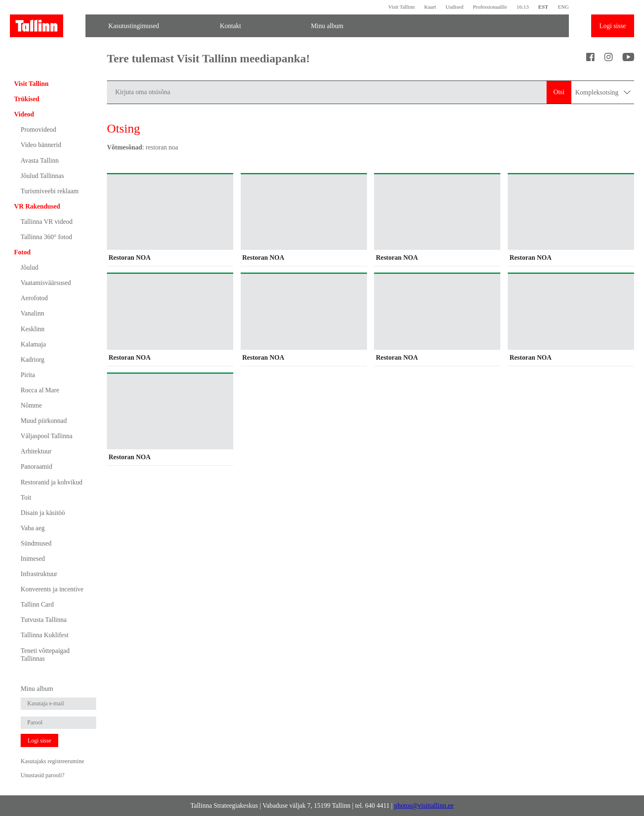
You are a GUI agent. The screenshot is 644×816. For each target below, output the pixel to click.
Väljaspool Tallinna (46, 436)
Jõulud (30, 267)
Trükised (27, 99)
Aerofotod (34, 298)
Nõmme (31, 405)
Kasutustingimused (134, 26)
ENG (563, 7)
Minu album (327, 26)
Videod (24, 114)
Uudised (454, 7)
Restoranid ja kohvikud (51, 482)
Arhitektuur (36, 451)
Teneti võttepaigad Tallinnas (45, 655)
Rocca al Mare (40, 390)
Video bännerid (41, 145)
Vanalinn (32, 313)
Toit (26, 497)
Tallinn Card (37, 604)
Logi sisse (613, 26)
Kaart (430, 7)
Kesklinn (33, 329)
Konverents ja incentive (52, 589)
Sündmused (36, 543)
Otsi (559, 92)
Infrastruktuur (39, 574)
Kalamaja (33, 344)
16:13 (523, 7)
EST (543, 7)
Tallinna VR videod (47, 222)
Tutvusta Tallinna (44, 620)
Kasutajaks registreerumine (52, 761)
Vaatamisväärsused (46, 283)
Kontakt (230, 26)
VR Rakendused (37, 206)
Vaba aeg (33, 528)
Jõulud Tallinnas (42, 176)
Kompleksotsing (603, 92)
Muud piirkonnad (44, 421)
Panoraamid (36, 466)
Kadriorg (32, 359)
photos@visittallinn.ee (424, 805)
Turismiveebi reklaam (50, 191)
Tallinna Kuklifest (45, 635)
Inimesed (33, 559)
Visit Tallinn (401, 7)
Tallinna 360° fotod (46, 237)
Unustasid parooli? (43, 775)
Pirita (28, 375)
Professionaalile (490, 7)
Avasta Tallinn (40, 160)
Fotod (22, 252)
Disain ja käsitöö (43, 513)
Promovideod (38, 129)
